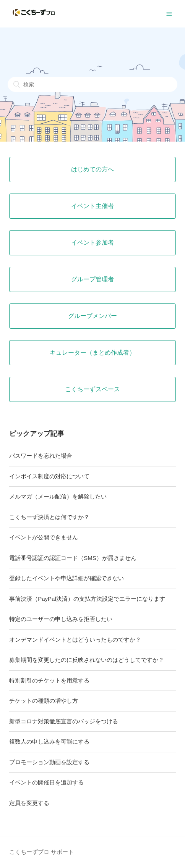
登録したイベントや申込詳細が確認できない (67, 578)
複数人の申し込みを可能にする (49, 741)
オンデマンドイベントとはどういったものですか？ (75, 640)
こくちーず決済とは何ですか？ (49, 517)
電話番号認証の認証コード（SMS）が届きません (73, 558)
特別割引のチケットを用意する (49, 680)
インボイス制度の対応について (49, 476)
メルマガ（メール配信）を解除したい (58, 496)
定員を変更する (29, 803)
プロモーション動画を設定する (49, 762)
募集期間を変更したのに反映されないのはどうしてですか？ (87, 660)
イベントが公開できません (44, 537)
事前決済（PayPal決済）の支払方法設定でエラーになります (87, 599)
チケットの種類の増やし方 (44, 701)
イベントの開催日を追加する (46, 782)
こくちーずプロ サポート (41, 852)
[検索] (92, 84)
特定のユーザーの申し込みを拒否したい (61, 619)
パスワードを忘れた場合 (41, 456)
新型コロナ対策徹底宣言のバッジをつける (64, 721)
